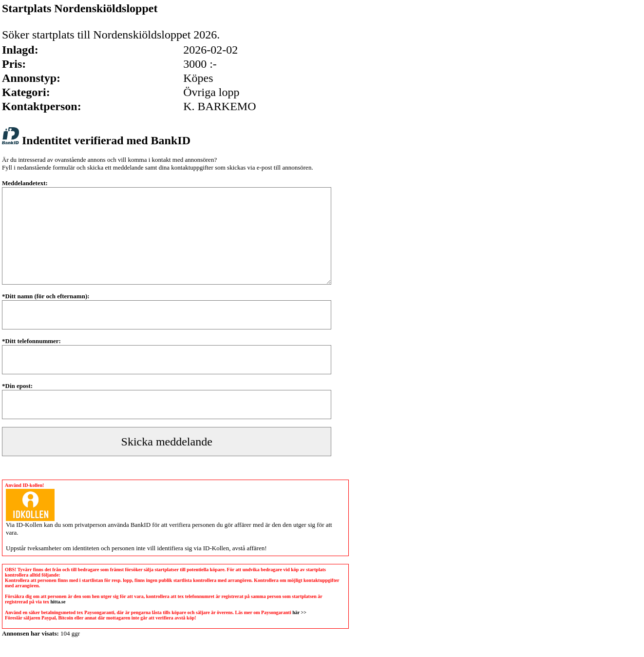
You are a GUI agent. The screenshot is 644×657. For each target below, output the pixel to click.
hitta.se (58, 602)
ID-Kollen (29, 525)
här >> (299, 612)
